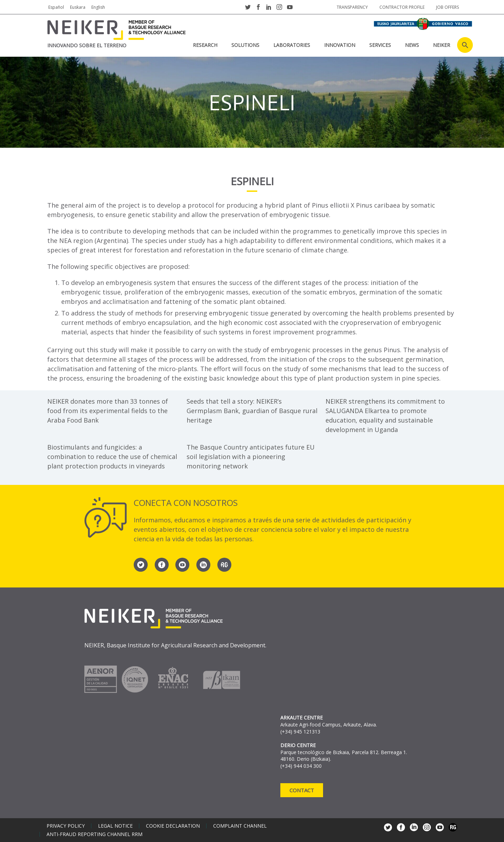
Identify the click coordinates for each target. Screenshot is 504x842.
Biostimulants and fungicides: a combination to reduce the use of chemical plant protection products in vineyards (112, 457)
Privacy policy (66, 826)
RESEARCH (205, 45)
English (98, 7)
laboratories (292, 45)
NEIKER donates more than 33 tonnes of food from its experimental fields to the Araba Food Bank (108, 411)
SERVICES (380, 45)
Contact (302, 790)
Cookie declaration (173, 826)
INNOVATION (340, 45)
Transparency (352, 7)
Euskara (78, 7)
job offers (447, 7)
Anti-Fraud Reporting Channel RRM (94, 834)
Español (56, 7)
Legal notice (115, 826)
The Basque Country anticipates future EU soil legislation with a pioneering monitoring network (251, 457)
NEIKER (442, 45)
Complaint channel (240, 826)
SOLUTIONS (245, 45)
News (412, 45)
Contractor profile (402, 7)
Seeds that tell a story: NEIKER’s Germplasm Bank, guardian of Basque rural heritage (252, 411)
